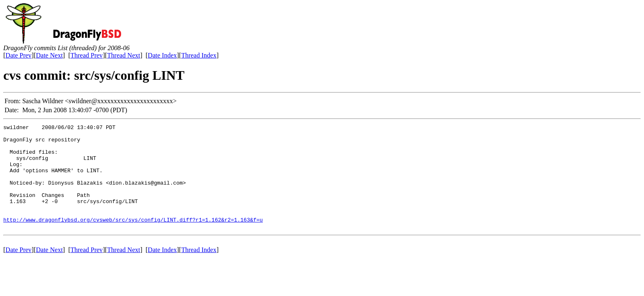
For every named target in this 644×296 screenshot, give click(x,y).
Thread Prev (86, 55)
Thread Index (199, 55)
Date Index (162, 55)
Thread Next (124, 55)
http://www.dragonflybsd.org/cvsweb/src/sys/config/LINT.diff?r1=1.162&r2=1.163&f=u (133, 239)
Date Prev (18, 55)
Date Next (49, 55)
